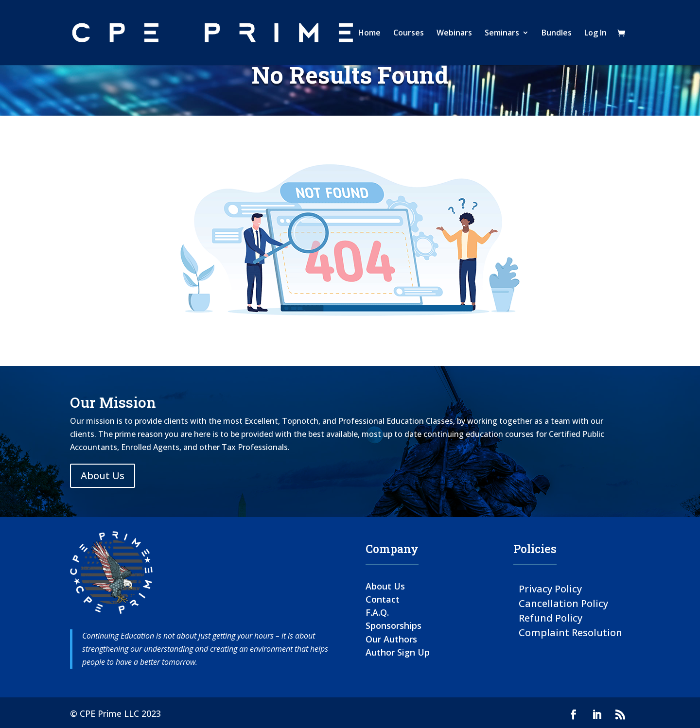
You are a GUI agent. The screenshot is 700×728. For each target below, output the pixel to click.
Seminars (502, 34)
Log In (595, 34)
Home (369, 34)
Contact (383, 599)
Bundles (557, 34)
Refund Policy (551, 617)
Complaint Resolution (570, 632)
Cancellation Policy (563, 603)
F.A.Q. (377, 612)
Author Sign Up (398, 652)
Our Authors (391, 639)
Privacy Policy (550, 588)
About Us (103, 476)
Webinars (454, 34)
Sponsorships (394, 625)
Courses (409, 34)
